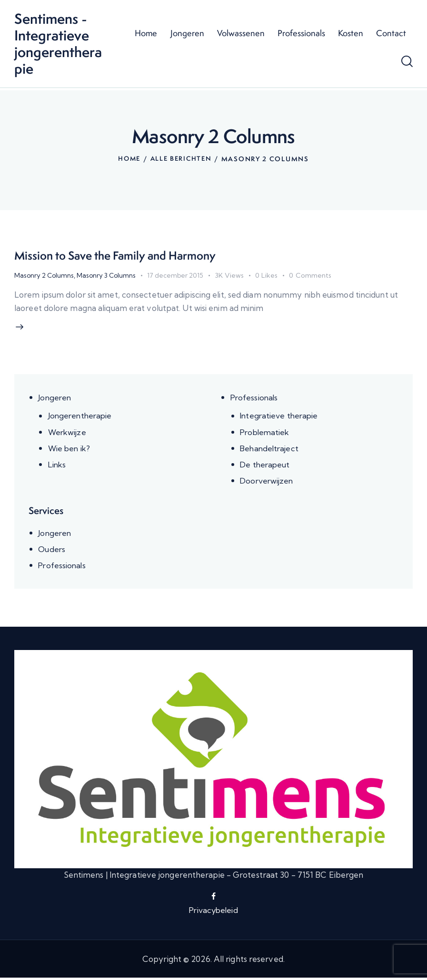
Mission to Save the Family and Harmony (126, 255)
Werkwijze (68, 433)
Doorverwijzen (268, 482)
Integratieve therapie (280, 417)
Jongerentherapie (81, 417)
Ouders (52, 551)
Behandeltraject (271, 450)
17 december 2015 (179, 275)
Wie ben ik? (70, 450)
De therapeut (266, 466)
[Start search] (407, 63)
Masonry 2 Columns (45, 275)
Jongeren (55, 399)
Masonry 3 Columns (109, 275)
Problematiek (266, 433)
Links (58, 466)
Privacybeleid (213, 912)
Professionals (255, 399)
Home (128, 159)
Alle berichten (182, 159)
